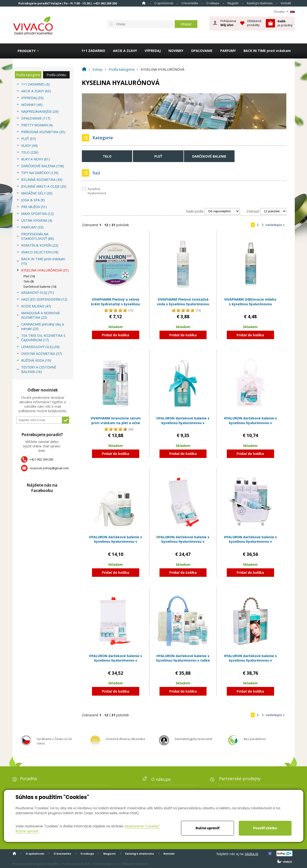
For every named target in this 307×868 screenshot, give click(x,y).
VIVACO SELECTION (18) (40, 252)
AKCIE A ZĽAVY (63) (36, 91)
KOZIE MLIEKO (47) (36, 306)
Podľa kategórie (28, 75)
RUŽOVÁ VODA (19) (36, 360)
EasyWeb (53, 864)
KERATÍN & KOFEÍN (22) (40, 245)
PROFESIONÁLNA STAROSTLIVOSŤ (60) (38, 236)
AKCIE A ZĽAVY (125, 51)
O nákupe (213, 3)
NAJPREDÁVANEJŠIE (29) (40, 111)
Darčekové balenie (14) (40, 287)
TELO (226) (30, 152)
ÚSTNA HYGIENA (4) (37, 220)
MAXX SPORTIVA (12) (37, 214)
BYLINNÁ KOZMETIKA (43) (42, 180)
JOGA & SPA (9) (33, 200)
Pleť (158, 156)
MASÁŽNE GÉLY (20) (37, 193)
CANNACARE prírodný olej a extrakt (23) (42, 326)
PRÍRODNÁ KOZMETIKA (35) (43, 132)
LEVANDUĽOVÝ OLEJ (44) (40, 347)
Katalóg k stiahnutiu (260, 3)
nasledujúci (274, 225)
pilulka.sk (252, 854)
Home (144, 3)
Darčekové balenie (209, 156)
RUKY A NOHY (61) (36, 159)
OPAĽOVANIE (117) (36, 118)
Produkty (27, 51)
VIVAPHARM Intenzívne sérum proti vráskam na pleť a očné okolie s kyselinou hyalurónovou (116, 425)
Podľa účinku (56, 75)
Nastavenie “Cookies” (143, 826)
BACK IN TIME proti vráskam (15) (43, 261)
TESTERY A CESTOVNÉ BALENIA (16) (39, 369)
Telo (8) (29, 281)
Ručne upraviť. (27, 831)
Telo (107, 156)
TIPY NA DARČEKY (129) (40, 173)
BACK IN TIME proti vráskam (267, 51)
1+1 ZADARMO (93, 51)
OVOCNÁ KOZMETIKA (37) (42, 354)
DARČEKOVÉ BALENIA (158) (43, 166)
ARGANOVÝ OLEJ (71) (38, 293)
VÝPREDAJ (153, 51)
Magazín (233, 3)
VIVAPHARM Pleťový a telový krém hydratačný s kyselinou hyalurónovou (116, 304)
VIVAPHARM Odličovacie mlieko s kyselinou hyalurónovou (250, 302)
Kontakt (286, 3)
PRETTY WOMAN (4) (37, 125)
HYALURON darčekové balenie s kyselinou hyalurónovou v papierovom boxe (183, 542)
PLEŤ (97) (28, 139)
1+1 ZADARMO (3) (35, 84)
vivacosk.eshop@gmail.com (49, 468)
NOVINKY (176, 51)
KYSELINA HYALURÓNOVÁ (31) (45, 270)
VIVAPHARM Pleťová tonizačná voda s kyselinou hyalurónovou (183, 302)
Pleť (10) (29, 276)
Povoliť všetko (265, 828)
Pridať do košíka (116, 335)
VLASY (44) (29, 145)
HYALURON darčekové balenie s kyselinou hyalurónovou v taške (183, 658)
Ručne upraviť (208, 828)
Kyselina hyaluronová (97, 191)
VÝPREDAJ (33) (32, 98)
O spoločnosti (164, 3)
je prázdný (285, 23)
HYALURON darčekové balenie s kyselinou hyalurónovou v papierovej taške (183, 423)
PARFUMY (228, 51)
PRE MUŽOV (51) (34, 207)
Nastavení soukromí (136, 864)
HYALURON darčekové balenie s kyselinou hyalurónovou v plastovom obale (116, 542)
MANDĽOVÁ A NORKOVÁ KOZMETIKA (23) (40, 315)
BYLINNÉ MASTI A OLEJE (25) (44, 186)
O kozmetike (190, 3)
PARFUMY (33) (32, 227)
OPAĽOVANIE (202, 51)
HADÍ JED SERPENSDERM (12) (44, 299)
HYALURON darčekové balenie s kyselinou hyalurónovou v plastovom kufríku (250, 660)
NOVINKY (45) (32, 105)
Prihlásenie (228, 23)
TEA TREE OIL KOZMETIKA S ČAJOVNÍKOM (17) (43, 338)
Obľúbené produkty (254, 23)
